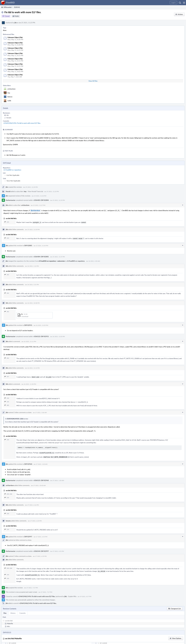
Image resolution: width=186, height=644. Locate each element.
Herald (8, 191)
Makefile (10, 622)
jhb (15, 23)
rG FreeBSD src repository (12, 170)
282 (7, 274)
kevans (9, 118)
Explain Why (72, 595)
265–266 (8, 493)
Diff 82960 (28, 463)
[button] (184, 3)
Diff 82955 (28, 325)
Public (17, 16)
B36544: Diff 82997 (42, 550)
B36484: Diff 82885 (42, 256)
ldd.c (9, 625)
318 (7, 512)
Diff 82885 (28, 245)
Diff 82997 (28, 535)
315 (7, 222)
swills (9, 101)
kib (8, 115)
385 (7, 405)
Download (25, 316)
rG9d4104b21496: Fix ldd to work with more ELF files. (22, 123)
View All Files (93, 81)
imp (9, 93)
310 (7, 397)
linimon (10, 97)
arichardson (11, 89)
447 (7, 376)
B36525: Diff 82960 (42, 479)
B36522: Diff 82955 (42, 336)
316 (7, 401)
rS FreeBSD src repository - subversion (52, 261)
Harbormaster (11, 200)
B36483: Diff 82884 (42, 200)
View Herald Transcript (35, 191)
